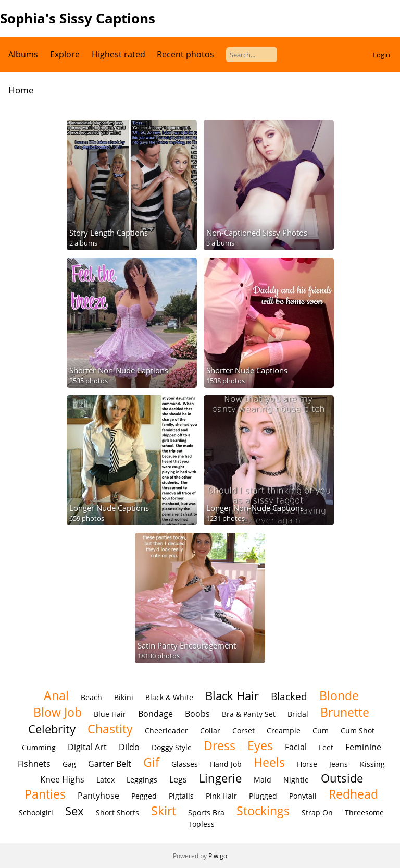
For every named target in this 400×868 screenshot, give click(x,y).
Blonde (339, 695)
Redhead (353, 794)
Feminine (363, 747)
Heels (269, 762)
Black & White (169, 697)
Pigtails (181, 796)
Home (21, 90)
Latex (105, 780)
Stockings (263, 811)
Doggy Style (172, 747)
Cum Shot (358, 731)
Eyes (260, 745)
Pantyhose (98, 796)
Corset (243, 731)
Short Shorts (117, 812)
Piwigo (218, 856)
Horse (307, 764)
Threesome (364, 812)
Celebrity (52, 729)
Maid (262, 780)
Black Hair (232, 696)
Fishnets (34, 764)
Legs (178, 779)
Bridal (298, 714)
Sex (74, 811)
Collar (210, 731)
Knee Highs (62, 779)
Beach (91, 697)
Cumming (39, 747)
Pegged (144, 796)
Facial (296, 747)
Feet (326, 747)
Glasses (185, 764)
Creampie (284, 731)
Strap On (317, 812)
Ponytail (303, 796)
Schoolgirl (36, 812)
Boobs (197, 714)
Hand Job (226, 764)
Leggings (142, 780)
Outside (342, 778)
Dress (220, 745)
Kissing (372, 764)
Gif (151, 762)
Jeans (339, 764)
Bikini (124, 697)
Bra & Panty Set (249, 714)
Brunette (345, 712)
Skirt (164, 811)
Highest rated (118, 54)
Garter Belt (110, 764)
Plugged (263, 796)
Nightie (296, 780)
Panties (45, 794)
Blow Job (58, 712)
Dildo (129, 747)
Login (382, 55)
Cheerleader (166, 731)
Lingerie (220, 778)
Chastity (110, 729)
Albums (23, 54)
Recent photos (185, 54)
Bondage (155, 714)
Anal (56, 695)
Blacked (289, 696)
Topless (201, 824)
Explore (65, 54)
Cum (321, 731)
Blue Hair (110, 714)
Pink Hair (221, 796)
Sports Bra (206, 812)
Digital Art (87, 747)
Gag (69, 764)
